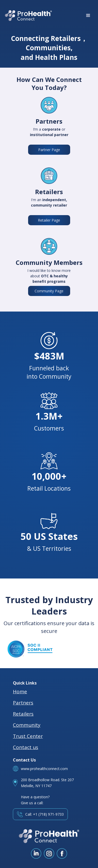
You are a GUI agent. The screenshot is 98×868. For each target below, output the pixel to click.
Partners (23, 703)
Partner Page (49, 150)
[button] (88, 16)
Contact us (26, 747)
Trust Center (28, 736)
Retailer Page (49, 220)
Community (27, 725)
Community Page (49, 291)
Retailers (23, 714)
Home (20, 691)
